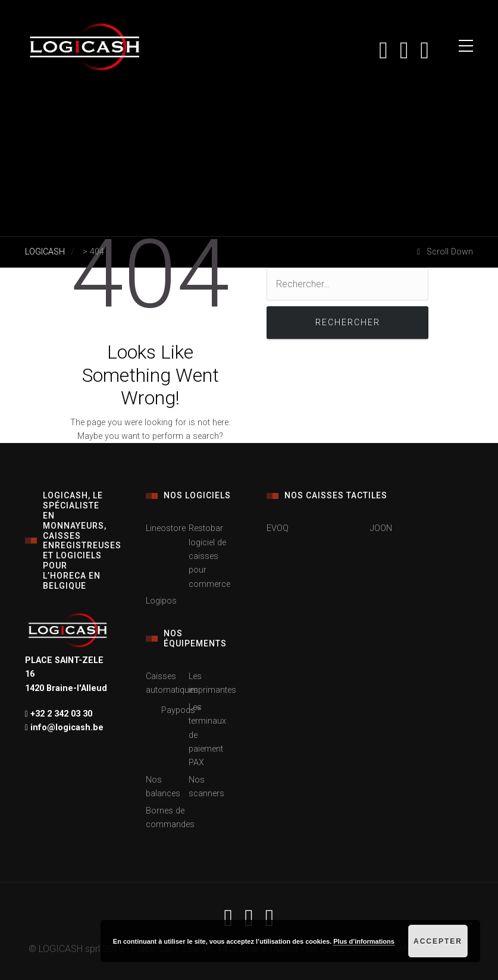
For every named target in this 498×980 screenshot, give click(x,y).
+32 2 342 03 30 (60, 714)
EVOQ (278, 528)
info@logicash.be (66, 728)
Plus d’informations (364, 941)
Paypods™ (181, 710)
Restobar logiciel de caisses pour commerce (209, 556)
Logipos (161, 601)
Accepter (438, 941)
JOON (381, 528)
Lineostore (166, 528)
